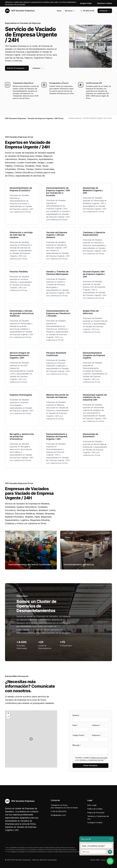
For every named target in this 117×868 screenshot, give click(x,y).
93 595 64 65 (88, 11)
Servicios (70, 11)
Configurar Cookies (95, 823)
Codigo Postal (79, 735)
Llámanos (38, 68)
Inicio (59, 11)
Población (97, 735)
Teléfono (96, 725)
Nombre (76, 715)
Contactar (105, 11)
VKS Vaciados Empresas (20, 11)
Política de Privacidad (99, 758)
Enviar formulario (90, 765)
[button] (31, 739)
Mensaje (77, 745)
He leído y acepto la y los (91, 759)
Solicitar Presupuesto (17, 68)
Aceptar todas (86, 3)
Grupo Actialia (107, 860)
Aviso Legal (92, 805)
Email (75, 725)
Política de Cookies (95, 809)
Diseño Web (95, 860)
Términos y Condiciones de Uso (91, 760)
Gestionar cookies (105, 3)
